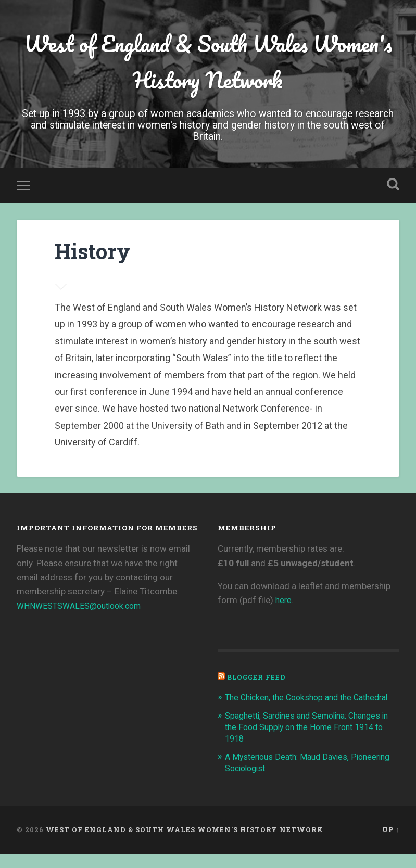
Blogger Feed (257, 680)
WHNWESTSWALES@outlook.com (84, 608)
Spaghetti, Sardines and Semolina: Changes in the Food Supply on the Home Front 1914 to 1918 (310, 741)
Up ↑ (391, 844)
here (284, 603)
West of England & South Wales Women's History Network (208, 63)
